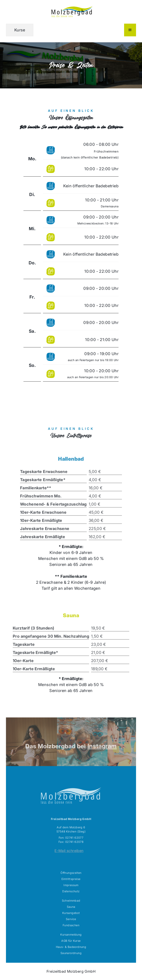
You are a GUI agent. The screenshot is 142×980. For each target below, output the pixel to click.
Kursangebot (71, 921)
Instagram (102, 754)
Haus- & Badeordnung (71, 954)
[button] (130, 30)
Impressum (71, 893)
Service (71, 927)
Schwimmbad (71, 908)
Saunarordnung (71, 961)
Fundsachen (71, 933)
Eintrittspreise (71, 887)
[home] (71, 12)
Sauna (71, 914)
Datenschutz (71, 899)
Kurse (20, 30)
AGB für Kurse (71, 948)
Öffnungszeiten (71, 880)
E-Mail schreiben (69, 858)
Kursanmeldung (71, 942)
